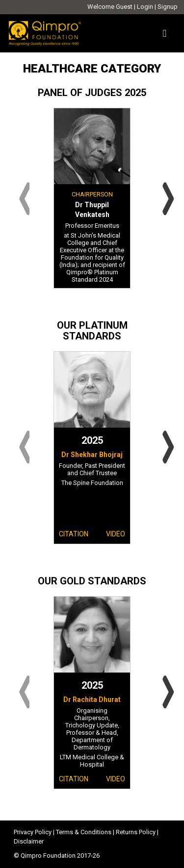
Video (116, 534)
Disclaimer (29, 841)
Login (145, 7)
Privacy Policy (33, 832)
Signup (168, 7)
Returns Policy (136, 832)
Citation (74, 534)
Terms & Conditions (84, 832)
